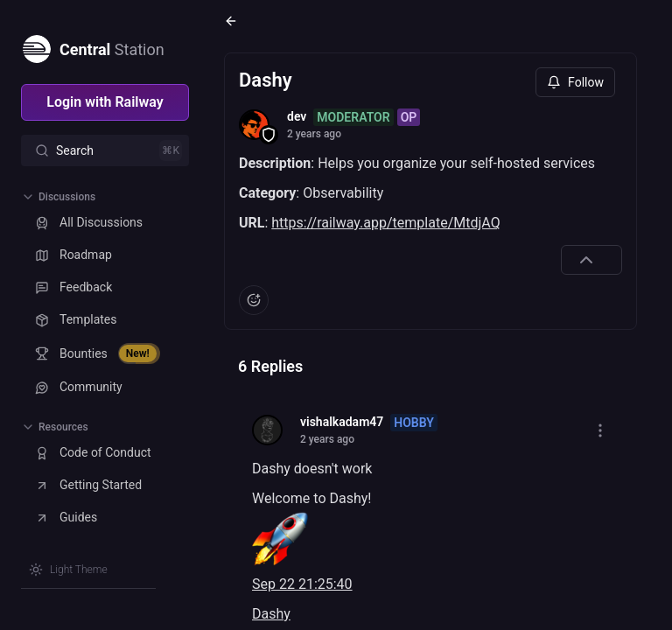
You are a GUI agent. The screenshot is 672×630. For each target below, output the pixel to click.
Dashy (271, 614)
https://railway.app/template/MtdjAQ (385, 223)
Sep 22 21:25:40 (302, 584)
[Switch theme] (68, 570)
